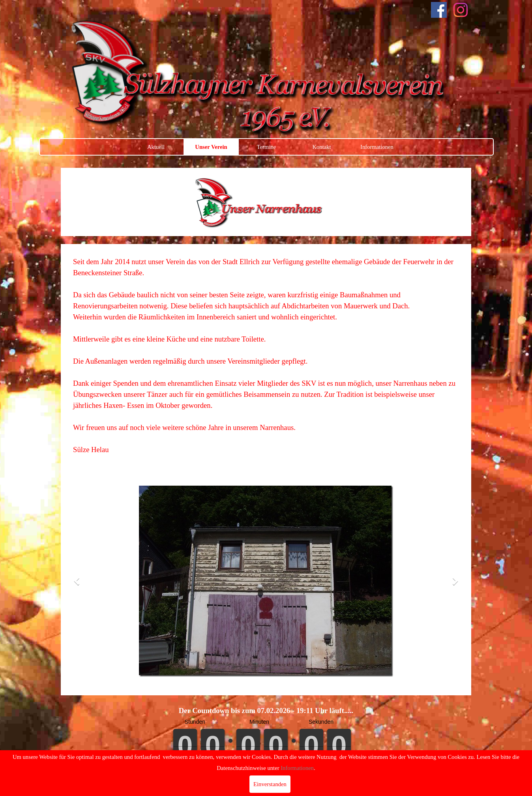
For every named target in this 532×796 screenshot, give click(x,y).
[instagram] (461, 10)
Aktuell (156, 147)
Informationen (377, 147)
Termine (267, 147)
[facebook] (439, 10)
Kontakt (321, 147)
